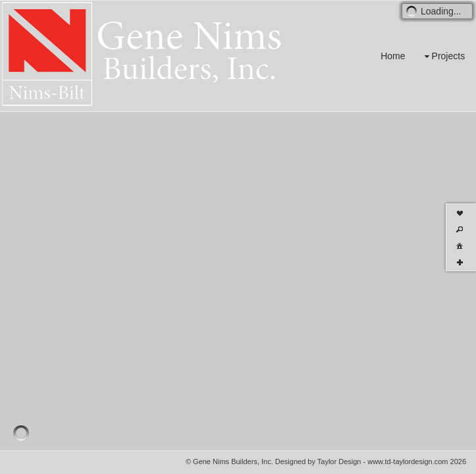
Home (393, 56)
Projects (443, 56)
